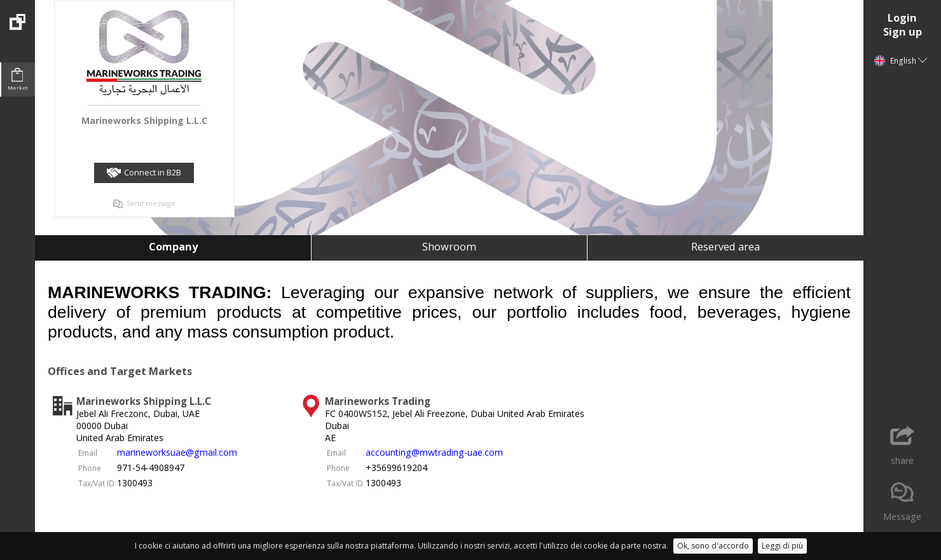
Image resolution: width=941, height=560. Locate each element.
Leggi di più (782, 546)
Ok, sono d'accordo (713, 546)
